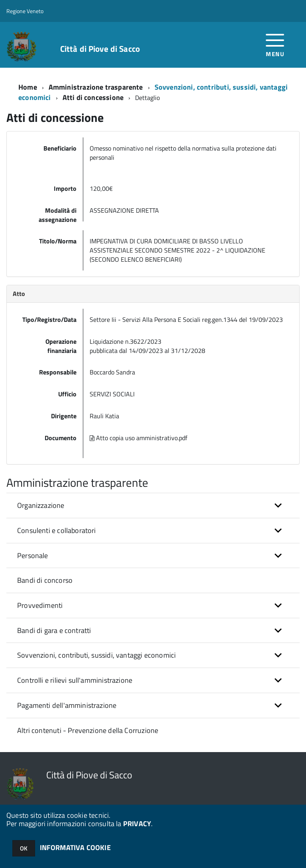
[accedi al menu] (275, 44)
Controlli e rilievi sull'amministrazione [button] (75, 680)
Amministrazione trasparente (96, 87)
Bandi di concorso (45, 580)
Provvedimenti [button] (40, 605)
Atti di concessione (93, 97)
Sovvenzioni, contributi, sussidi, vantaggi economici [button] (96, 655)
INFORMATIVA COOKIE (75, 847)
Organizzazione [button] (41, 505)
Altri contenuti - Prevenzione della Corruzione (88, 730)
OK (24, 848)
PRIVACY (137, 824)
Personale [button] (33, 555)
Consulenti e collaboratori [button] (57, 530)
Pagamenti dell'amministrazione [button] (67, 705)
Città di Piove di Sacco (100, 49)
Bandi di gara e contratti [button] (54, 630)
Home (28, 87)
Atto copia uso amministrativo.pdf (138, 438)
